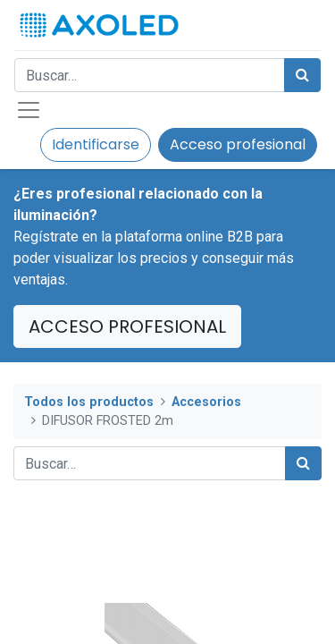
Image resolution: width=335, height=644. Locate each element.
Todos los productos (89, 402)
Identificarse (96, 144)
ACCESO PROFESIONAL (127, 326)
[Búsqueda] (302, 75)
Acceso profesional (238, 144)
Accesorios (206, 402)
